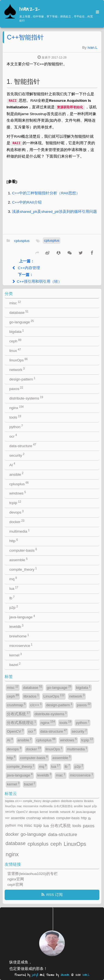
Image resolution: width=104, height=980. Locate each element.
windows (18, 493)
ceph (15, 341)
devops (16, 512)
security (17, 455)
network (17, 369)
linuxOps (18, 360)
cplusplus (22, 241)
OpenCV (15, 731)
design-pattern (22, 379)
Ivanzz (30, 9)
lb (12, 598)
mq (13, 579)
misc (15, 303)
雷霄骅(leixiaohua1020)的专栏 (33, 874)
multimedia (19, 531)
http (13, 541)
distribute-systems (26, 398)
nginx (16, 408)
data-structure (23, 445)
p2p (13, 607)
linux (15, 350)
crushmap (16, 705)
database (19, 312)
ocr (13, 436)
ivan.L (93, 47)
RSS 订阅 (54, 895)
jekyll (35, 975)
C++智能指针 (25, 37)
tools (15, 417)
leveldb (16, 626)
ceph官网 (15, 885)
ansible (16, 474)
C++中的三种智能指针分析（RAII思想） (46, 193)
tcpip (15, 503)
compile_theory (23, 569)
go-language (22, 322)
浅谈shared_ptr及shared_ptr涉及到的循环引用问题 (54, 212)
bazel (15, 664)
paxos (16, 388)
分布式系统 (18, 714)
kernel (16, 655)
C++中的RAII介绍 (27, 202)
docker (17, 522)
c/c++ (36, 705)
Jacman (65, 975)
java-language (22, 617)
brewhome (19, 636)
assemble (18, 560)
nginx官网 (16, 879)
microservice (21, 645)
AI (12, 464)
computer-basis (23, 550)
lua (14, 588)
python (16, 427)
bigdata (16, 331)
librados (31, 696)
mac (60, 775)
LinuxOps (54, 696)
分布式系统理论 (21, 722)
